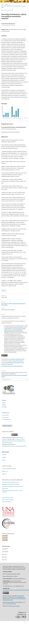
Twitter (4, 460)
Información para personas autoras (10, 482)
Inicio (3, 5)
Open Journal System (15, 606)
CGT (24, 602)
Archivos (7, 5)
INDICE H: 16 (5, 471)
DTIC (4, 604)
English (4, 403)
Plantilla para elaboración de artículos (11, 484)
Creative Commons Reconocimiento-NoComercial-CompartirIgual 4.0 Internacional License (14, 441)
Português (4, 407)
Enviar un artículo (7, 426)
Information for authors (8, 498)
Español (4, 405)
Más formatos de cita (7, 379)
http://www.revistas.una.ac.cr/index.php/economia (12, 366)
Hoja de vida (5, 488)
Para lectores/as (5, 415)
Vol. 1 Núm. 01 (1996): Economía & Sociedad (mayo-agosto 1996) (14, 7)
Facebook (4, 455)
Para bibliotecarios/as (7, 419)
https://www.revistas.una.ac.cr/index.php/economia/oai (16, 590)
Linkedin (4, 457)
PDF (4, 291)
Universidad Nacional (19, 359)
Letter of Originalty (7, 502)
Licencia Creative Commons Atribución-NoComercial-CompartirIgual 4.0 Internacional (15, 330)
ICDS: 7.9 (4, 474)
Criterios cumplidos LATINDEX (9, 469)
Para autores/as (5, 417)
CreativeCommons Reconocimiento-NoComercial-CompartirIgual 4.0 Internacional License (14, 599)
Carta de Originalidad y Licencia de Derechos (13, 486)
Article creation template (8, 500)
